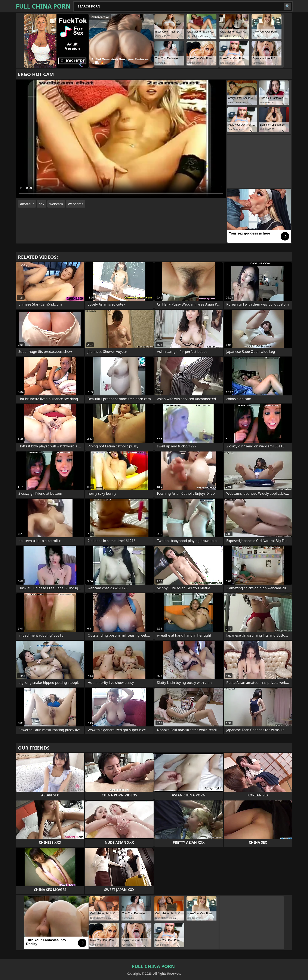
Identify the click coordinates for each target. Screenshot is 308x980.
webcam (56, 204)
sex (42, 204)
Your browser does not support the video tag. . (121, 139)
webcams (76, 204)
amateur (27, 204)
